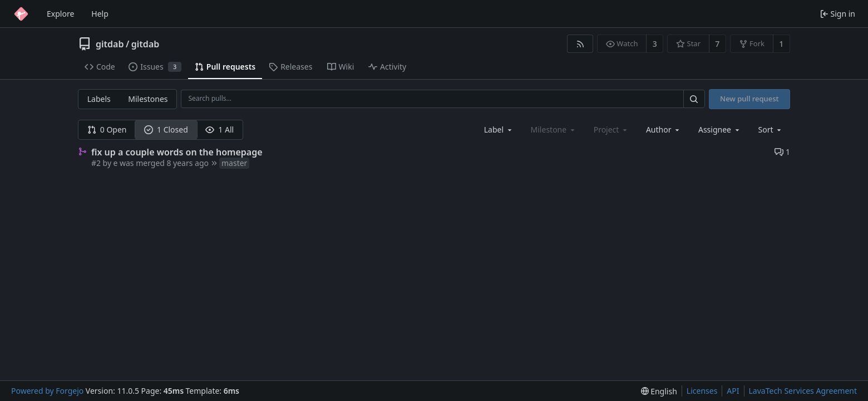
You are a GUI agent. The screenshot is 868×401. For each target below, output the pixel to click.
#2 (96, 163)
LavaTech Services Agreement (803, 391)
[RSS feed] (580, 44)
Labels (99, 99)
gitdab (110, 44)
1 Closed (166, 129)
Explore (60, 14)
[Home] (21, 14)
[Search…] (694, 99)
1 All (220, 129)
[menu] (771, 129)
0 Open (107, 129)
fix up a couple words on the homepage (177, 152)
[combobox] (499, 129)
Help (100, 14)
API (733, 391)
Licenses (702, 391)
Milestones (148, 99)
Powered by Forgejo (47, 391)
